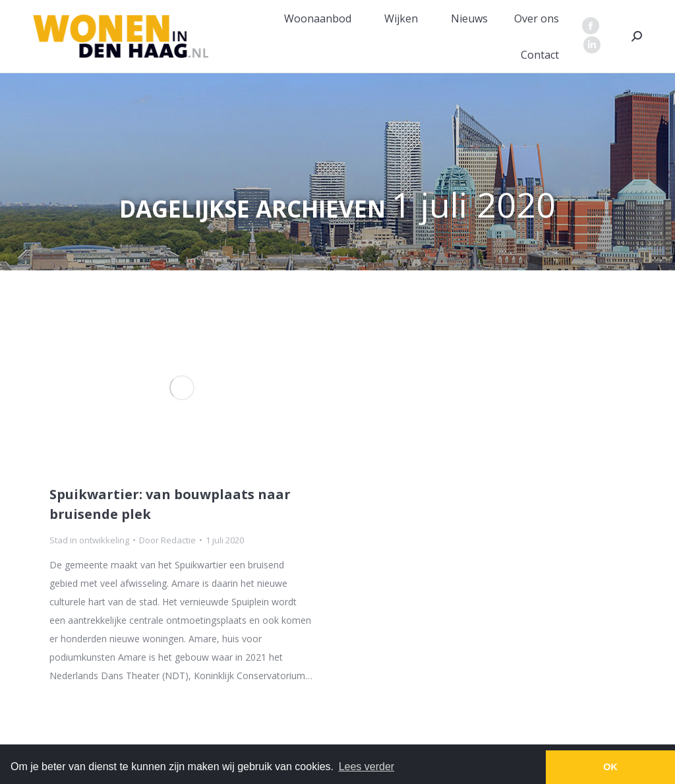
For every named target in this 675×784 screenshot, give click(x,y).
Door (167, 540)
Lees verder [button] (367, 767)
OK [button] (610, 767)
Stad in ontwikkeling (89, 540)
